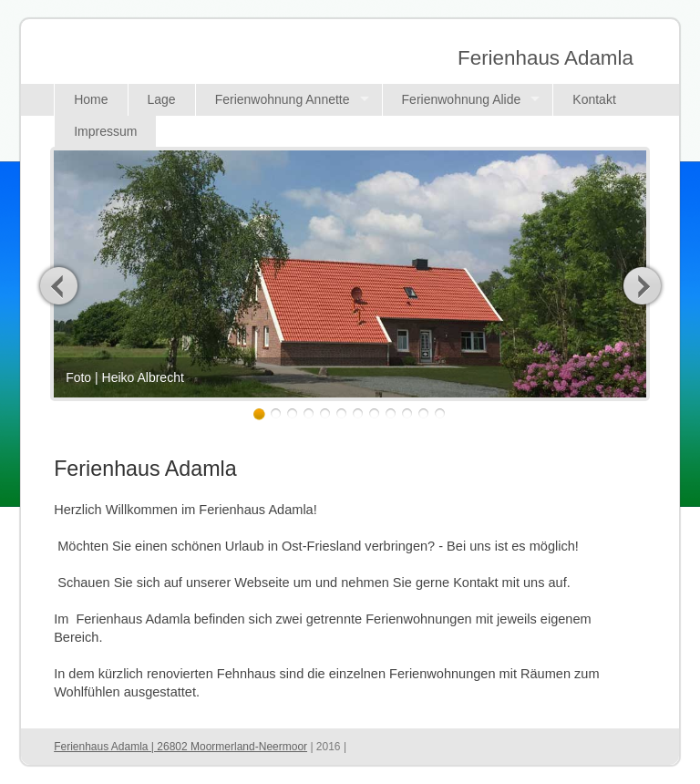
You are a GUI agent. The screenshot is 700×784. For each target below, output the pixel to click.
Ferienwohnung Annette (283, 99)
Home (91, 99)
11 (423, 414)
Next (642, 285)
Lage (162, 99)
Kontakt (594, 99)
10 (407, 414)
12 (440, 414)
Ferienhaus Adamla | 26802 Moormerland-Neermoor (180, 747)
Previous (59, 285)
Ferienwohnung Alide (462, 99)
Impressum (105, 131)
